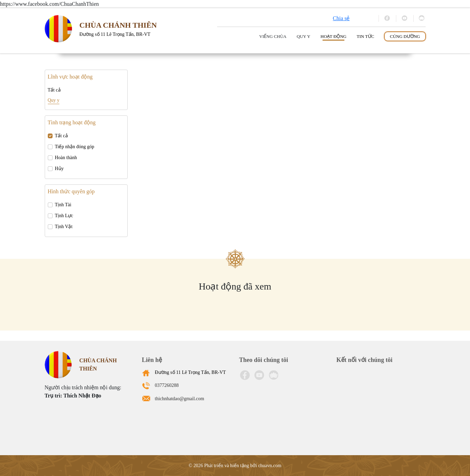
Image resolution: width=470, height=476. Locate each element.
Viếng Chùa (273, 36)
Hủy (59, 169)
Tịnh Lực (64, 216)
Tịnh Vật (64, 227)
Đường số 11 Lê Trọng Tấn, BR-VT (190, 372)
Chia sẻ (341, 18)
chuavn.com (270, 466)
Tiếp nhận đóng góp (75, 147)
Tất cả (54, 90)
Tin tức (365, 36)
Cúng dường (405, 36)
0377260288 (167, 385)
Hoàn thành (66, 158)
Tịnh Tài (63, 205)
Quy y (303, 36)
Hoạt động (333, 36)
